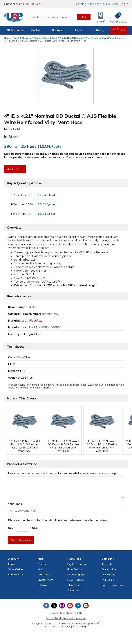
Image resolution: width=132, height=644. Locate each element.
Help (41, 569)
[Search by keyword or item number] (52, 17)
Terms (63, 613)
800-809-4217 (34, 4)
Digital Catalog (77, 564)
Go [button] (84, 17)
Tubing (100, 30)
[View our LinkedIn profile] (78, 606)
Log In (124, 4)
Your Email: (15, 504)
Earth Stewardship (113, 585)
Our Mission (109, 569)
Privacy (54, 613)
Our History (109, 574)
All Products (15, 30)
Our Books (108, 580)
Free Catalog (75, 569)
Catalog (81, 4)
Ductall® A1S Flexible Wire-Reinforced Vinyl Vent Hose (91, 38)
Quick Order (111, 4)
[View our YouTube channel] (70, 606)
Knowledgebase (77, 574)
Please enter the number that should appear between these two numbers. (58, 520)
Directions (44, 574)
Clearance (95, 4)
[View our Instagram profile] (62, 606)
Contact (43, 564)
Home (7, 38)
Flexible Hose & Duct (45, 38)
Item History (16, 574)
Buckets (57, 30)
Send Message (21, 540)
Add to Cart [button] (15, 169)
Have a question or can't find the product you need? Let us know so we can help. (62, 473)
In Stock (11, 137)
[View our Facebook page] (46, 606)
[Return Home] (14, 18)
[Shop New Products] (117, 17)
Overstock (74, 590)
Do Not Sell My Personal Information (66, 618)
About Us (107, 564)
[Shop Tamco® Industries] (100, 17)
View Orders (16, 569)
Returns (42, 585)
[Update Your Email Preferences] (86, 606)
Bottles (36, 30)
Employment (46, 580)
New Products (76, 580)
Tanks (78, 30)
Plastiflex (36, 320)
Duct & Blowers (22, 38)
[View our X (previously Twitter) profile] (54, 606)
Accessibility (75, 613)
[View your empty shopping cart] (119, 30)
